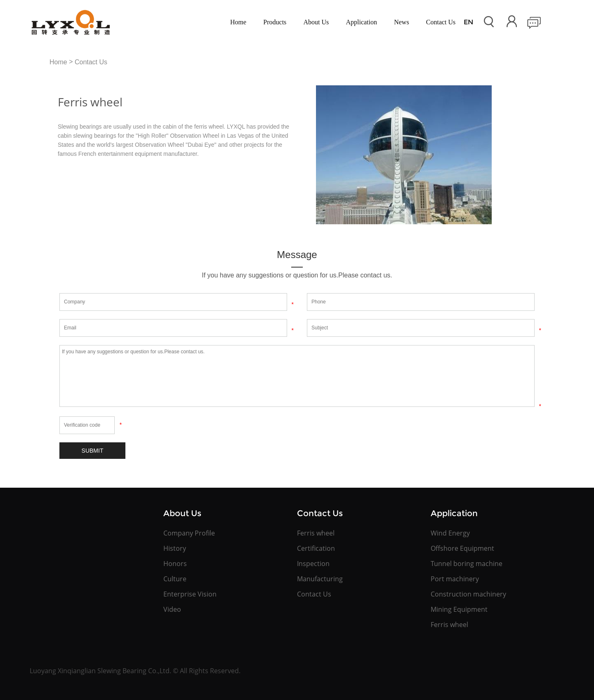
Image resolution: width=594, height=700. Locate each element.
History (175, 548)
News (401, 22)
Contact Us (441, 22)
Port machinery (455, 579)
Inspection (313, 564)
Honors (175, 564)
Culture (175, 579)
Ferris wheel (316, 533)
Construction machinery (468, 594)
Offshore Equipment (462, 548)
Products (275, 22)
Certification (316, 548)
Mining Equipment (459, 609)
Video (172, 609)
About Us (316, 22)
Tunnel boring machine (467, 564)
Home (238, 22)
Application (361, 22)
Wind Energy (450, 533)
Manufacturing (320, 579)
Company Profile (189, 533)
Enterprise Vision (190, 594)
